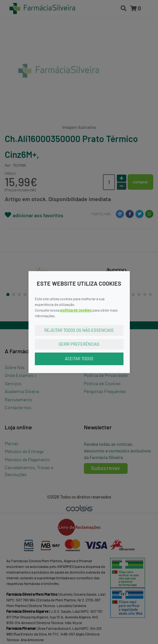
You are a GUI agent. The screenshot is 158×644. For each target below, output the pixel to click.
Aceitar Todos (79, 359)
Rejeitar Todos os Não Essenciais (79, 330)
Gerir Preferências (79, 344)
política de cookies (76, 310)
